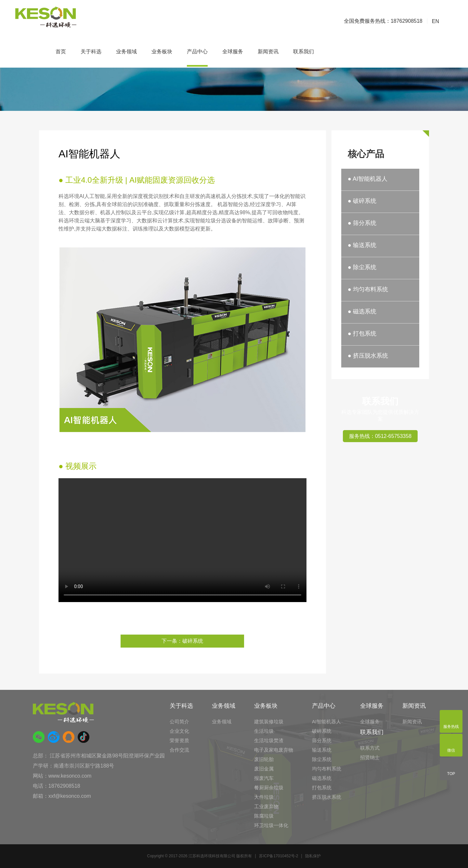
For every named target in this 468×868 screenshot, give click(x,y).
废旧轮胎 (264, 759)
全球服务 (233, 52)
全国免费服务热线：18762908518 (383, 21)
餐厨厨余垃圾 (269, 788)
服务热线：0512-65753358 (380, 436)
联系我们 (304, 52)
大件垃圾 (264, 797)
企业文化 (179, 731)
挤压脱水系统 (327, 797)
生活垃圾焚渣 (269, 740)
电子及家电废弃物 (274, 750)
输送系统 (322, 750)
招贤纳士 (370, 757)
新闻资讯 (268, 52)
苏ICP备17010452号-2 (279, 856)
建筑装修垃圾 (269, 722)
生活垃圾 (264, 731)
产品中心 (197, 52)
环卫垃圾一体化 (271, 825)
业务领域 (126, 52)
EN (435, 21)
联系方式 (370, 748)
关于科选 (91, 52)
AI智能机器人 (326, 722)
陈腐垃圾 (264, 816)
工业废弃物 (266, 806)
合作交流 (179, 750)
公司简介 (179, 722)
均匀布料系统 (327, 769)
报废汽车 (264, 778)
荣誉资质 (179, 740)
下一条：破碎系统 (182, 641)
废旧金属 (264, 769)
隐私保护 (313, 856)
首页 (61, 52)
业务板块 (162, 52)
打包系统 (322, 788)
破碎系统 (322, 731)
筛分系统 (322, 740)
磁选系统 (322, 778)
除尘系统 (322, 759)
